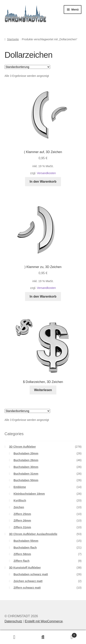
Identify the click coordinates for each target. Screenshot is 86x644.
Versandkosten (46, 173)
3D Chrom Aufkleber (22, 447)
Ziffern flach (21, 561)
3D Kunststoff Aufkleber (25, 568)
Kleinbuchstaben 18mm (29, 494)
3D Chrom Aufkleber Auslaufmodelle (33, 534)
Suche (43, 637)
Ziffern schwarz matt (27, 588)
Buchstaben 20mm (26, 453)
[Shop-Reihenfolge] (27, 67)
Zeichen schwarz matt (28, 581)
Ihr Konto (14, 637)
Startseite (13, 39)
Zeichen (19, 507)
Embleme (20, 487)
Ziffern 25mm (22, 514)
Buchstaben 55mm (26, 541)
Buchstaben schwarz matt (31, 574)
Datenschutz (13, 621)
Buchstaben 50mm (26, 480)
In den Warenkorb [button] (43, 182)
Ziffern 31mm (22, 527)
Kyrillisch (20, 500)
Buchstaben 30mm (26, 467)
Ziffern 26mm (22, 521)
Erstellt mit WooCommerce (44, 621)
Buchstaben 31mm (26, 474)
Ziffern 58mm (22, 554)
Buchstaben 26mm (26, 460)
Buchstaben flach (25, 548)
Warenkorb (67, 635)
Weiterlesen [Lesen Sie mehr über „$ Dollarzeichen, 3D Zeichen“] (43, 390)
